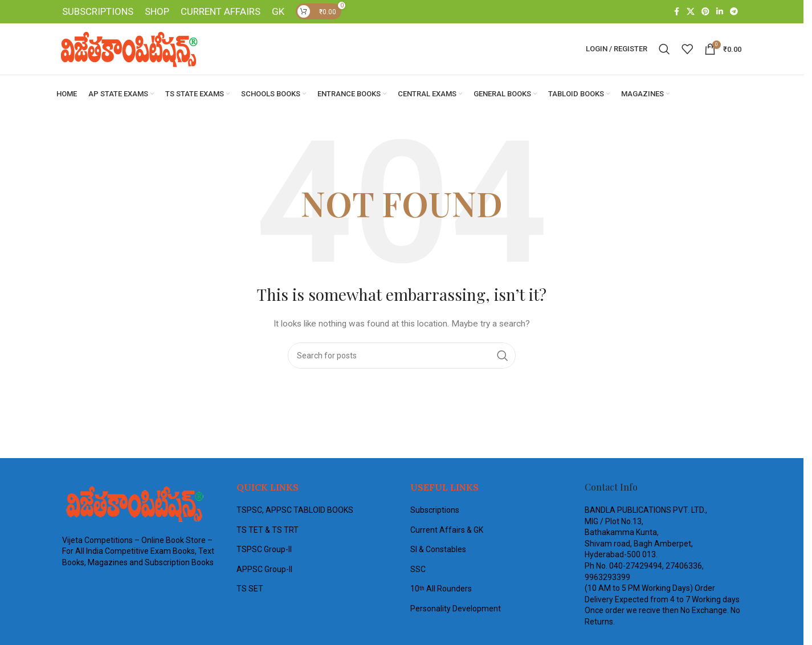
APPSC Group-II (264, 570)
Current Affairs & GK (447, 530)
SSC (418, 570)
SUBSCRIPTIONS (98, 12)
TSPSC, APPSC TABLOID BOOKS (295, 511)
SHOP (157, 12)
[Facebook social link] (676, 12)
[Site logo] (128, 49)
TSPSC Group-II (264, 550)
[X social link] (691, 12)
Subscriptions (435, 511)
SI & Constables (438, 550)
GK (278, 12)
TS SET (250, 590)
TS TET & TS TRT (268, 530)
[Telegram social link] (734, 12)
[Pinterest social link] (705, 12)
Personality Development (456, 609)
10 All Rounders (441, 590)
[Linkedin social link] (720, 12)
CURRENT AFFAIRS (221, 12)
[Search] (664, 50)
